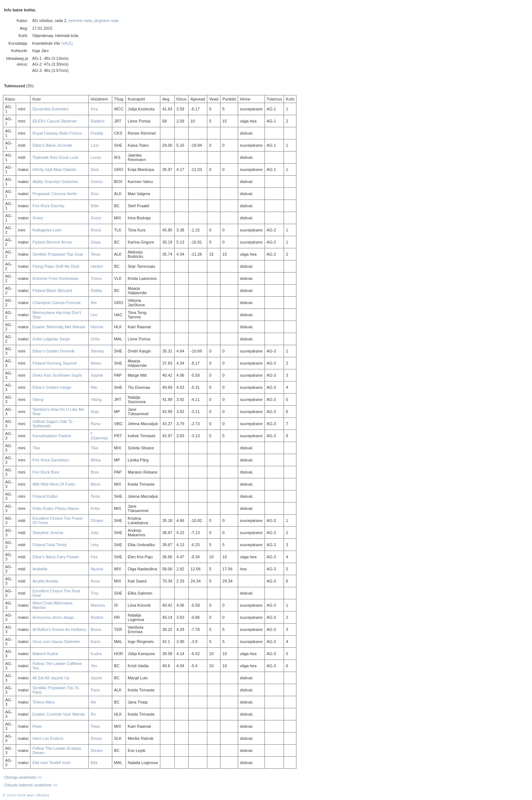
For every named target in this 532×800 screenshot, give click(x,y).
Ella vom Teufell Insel (51, 763)
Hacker (97, 266)
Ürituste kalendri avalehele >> (31, 785)
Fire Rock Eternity (48, 206)
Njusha (97, 569)
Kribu (95, 508)
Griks (95, 339)
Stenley (97, 351)
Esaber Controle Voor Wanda (59, 714)
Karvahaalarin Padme (52, 436)
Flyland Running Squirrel (54, 363)
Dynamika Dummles (50, 109)
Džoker (97, 520)
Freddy (97, 133)
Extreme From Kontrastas (55, 278)
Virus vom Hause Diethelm (56, 642)
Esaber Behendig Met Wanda (59, 327)
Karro (96, 642)
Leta (94, 545)
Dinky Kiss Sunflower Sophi (57, 375)
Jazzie (96, 678)
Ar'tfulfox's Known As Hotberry (59, 629)
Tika (36, 448)
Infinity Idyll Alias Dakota (54, 169)
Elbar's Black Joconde (52, 145)
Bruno (96, 629)
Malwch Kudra (45, 654)
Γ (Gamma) (99, 436)
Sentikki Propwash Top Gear (58, 254)
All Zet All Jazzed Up (51, 678)
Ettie (95, 206)
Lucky (96, 157)
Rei (94, 303)
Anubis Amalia (45, 581)
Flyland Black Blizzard (52, 291)
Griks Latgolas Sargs (51, 339)
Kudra (96, 654)
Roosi (96, 230)
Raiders (98, 121)
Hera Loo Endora (48, 738)
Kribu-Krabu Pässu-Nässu (56, 508)
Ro (93, 714)
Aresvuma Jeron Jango (53, 617)
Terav (96, 254)
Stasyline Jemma (48, 533)
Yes (94, 666)
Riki (94, 387)
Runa (95, 424)
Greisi (38, 218)
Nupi (95, 412)
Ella (94, 763)
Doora (96, 738)
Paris (95, 690)
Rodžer (97, 617)
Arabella (40, 569)
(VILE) (67, 43)
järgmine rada (106, 21)
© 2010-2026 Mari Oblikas (26, 795)
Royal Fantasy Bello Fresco (57, 133)
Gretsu (97, 182)
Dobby (96, 291)
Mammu (98, 605)
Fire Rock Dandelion (51, 460)
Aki (93, 702)
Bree (95, 472)
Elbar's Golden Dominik (53, 351)
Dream (97, 750)
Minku (96, 363)
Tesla (95, 496)
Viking (38, 399)
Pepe (37, 726)
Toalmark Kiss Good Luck (55, 157)
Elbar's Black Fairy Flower (56, 557)
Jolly (95, 533)
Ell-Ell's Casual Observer (54, 121)
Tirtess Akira (43, 702)
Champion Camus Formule (56, 303)
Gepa (96, 242)
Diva (95, 169)
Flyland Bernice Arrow (52, 242)
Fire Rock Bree (46, 472)
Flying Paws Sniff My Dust (56, 266)
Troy (95, 593)
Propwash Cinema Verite (54, 194)
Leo (94, 315)
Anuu (95, 581)
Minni (95, 484)
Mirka (96, 460)
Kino (95, 194)
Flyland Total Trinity (50, 545)
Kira (94, 109)
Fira (94, 557)
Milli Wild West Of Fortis (54, 484)
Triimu (96, 278)
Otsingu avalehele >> (23, 777)
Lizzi (95, 145)
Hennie (97, 327)
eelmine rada (80, 21)
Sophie (97, 375)
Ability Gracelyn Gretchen (55, 182)
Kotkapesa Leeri (47, 230)
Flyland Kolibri (45, 496)
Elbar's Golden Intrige (52, 387)
